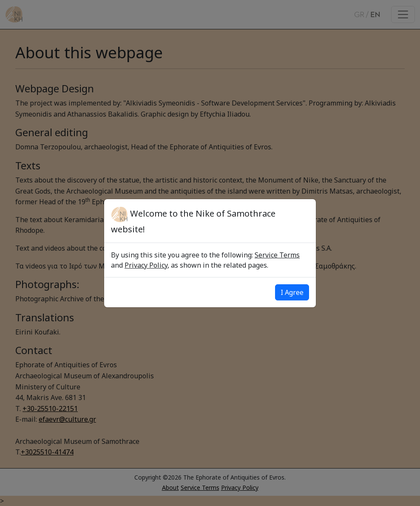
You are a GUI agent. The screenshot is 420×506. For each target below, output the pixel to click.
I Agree (292, 292)
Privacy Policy (146, 265)
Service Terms (277, 255)
